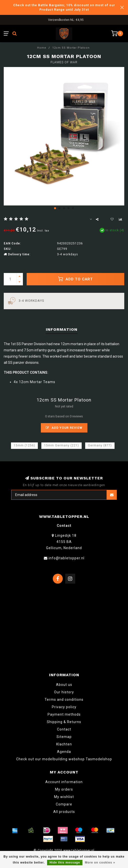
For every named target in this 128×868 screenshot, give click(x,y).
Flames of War (64, 62)
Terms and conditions (64, 700)
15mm (24, 445)
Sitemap (64, 737)
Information (62, 329)
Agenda (64, 752)
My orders (64, 789)
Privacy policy (64, 707)
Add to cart (75, 279)
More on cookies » (100, 863)
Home (42, 48)
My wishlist (64, 797)
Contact (64, 729)
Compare (64, 804)
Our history (64, 692)
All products (64, 812)
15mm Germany (62, 445)
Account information (64, 782)
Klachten (64, 744)
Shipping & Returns (64, 722)
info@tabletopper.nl (66, 558)
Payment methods (64, 714)
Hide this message (65, 863)
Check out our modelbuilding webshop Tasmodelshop (64, 759)
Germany (100, 445)
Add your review (64, 428)
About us (64, 685)
